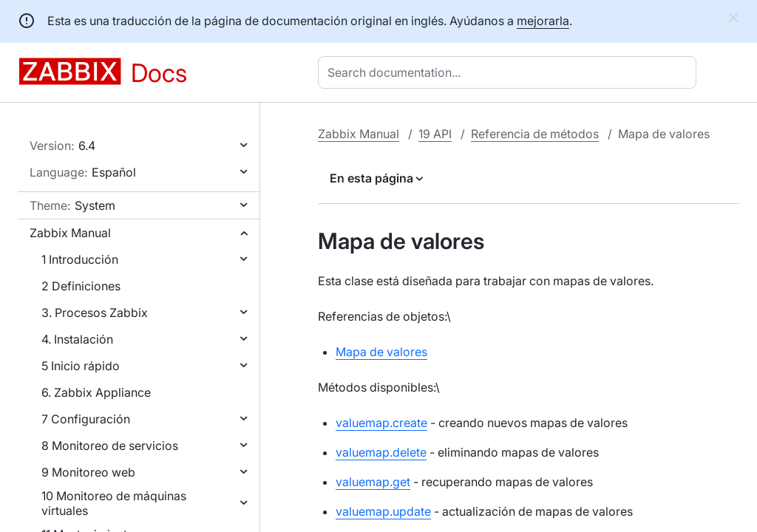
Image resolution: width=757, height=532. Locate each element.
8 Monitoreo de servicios (110, 446)
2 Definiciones (81, 286)
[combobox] (510, 72)
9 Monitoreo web (88, 472)
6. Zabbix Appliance (96, 392)
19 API (435, 134)
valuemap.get (373, 482)
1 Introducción (80, 259)
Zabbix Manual (70, 233)
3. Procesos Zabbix (95, 313)
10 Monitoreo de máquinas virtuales (114, 503)
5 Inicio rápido (81, 366)
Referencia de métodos (535, 134)
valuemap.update (383, 511)
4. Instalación (77, 339)
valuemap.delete (381, 452)
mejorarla (543, 21)
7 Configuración (86, 419)
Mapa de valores (381, 352)
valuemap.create (381, 423)
